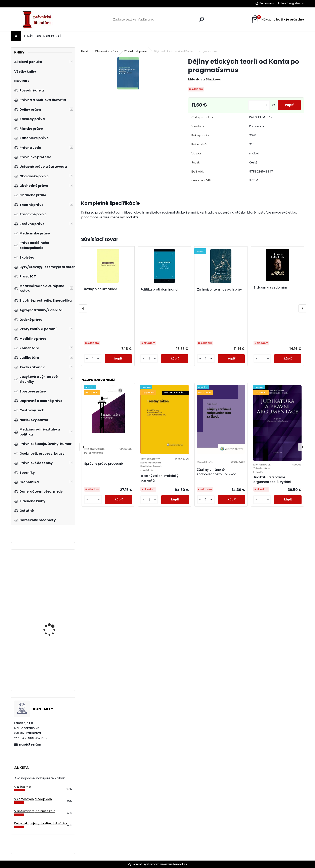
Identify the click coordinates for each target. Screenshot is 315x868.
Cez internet (23, 787)
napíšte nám (30, 744)
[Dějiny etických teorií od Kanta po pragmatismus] (128, 73)
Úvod (85, 51)
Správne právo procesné (103, 464)
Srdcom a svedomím (270, 287)
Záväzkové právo (136, 51)
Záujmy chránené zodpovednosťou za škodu (218, 472)
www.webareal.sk (174, 864)
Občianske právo (106, 51)
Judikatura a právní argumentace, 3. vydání (272, 480)
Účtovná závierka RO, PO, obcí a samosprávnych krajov (55, 622)
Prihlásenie (267, 3)
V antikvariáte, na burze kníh (35, 811)
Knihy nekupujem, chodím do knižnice (41, 823)
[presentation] (83, 308)
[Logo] (38, 20)
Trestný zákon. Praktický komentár (159, 478)
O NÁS (29, 36)
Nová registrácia (293, 3)
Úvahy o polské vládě (101, 289)
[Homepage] (16, 36)
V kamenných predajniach (33, 799)
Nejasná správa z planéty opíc (50, 574)
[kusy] (257, 105)
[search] (202, 19)
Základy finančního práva (51, 666)
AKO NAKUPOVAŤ (49, 36)
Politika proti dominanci (159, 289)
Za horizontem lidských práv (219, 289)
